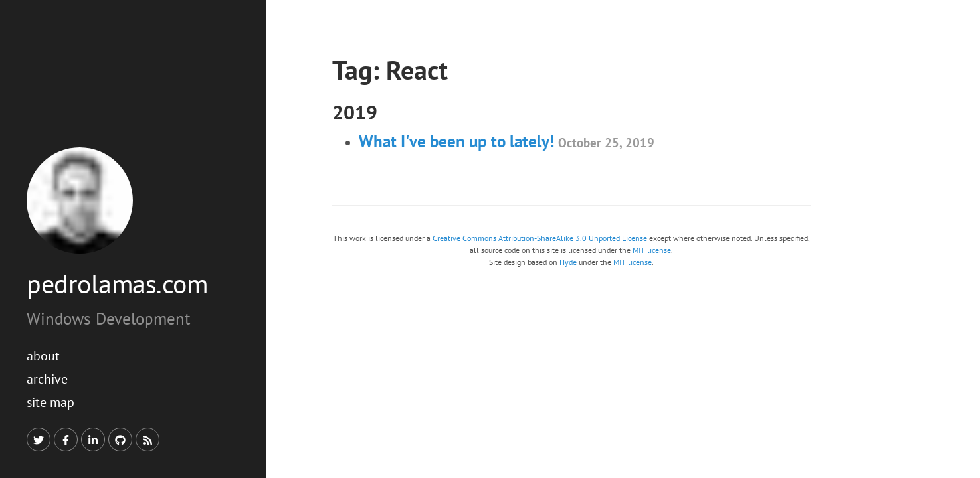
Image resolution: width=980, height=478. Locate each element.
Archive (47, 379)
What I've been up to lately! (507, 141)
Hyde (568, 262)
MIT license (652, 250)
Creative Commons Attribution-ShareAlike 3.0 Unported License (540, 238)
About (43, 356)
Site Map (50, 402)
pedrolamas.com (117, 283)
